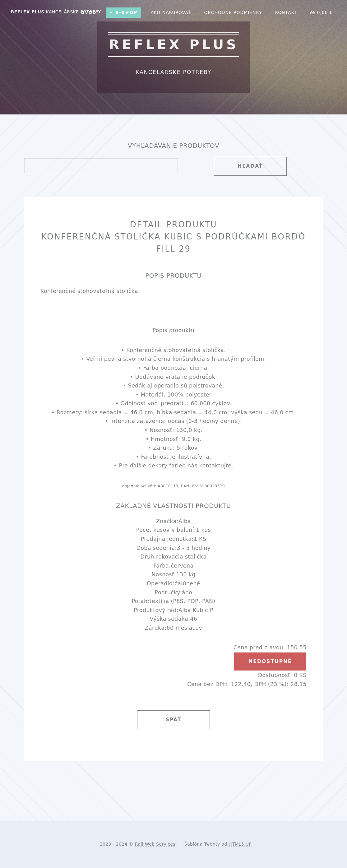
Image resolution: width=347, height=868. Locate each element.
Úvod (88, 12)
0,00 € (321, 12)
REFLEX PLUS (56, 12)
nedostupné (270, 661)
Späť (174, 720)
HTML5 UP (240, 844)
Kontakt (286, 12)
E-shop (127, 12)
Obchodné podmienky (233, 12)
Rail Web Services (155, 844)
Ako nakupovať (171, 12)
